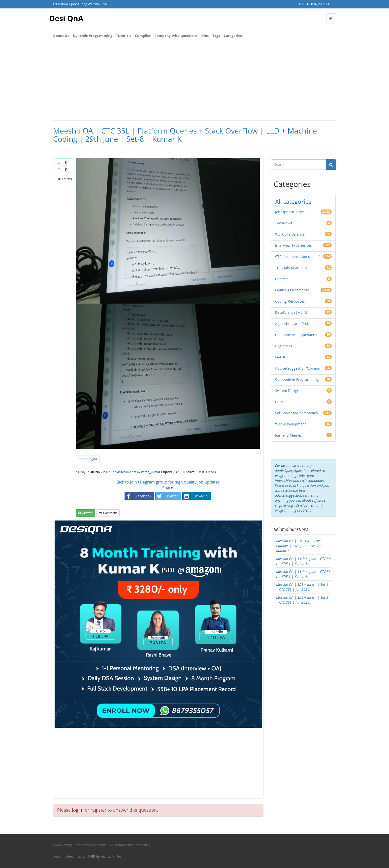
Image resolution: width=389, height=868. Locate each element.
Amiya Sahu (111, 857)
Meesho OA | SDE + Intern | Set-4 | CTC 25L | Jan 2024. (302, 587)
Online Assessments (121, 472)
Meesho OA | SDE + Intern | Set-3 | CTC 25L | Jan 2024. (302, 600)
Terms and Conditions (91, 845)
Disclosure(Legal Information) (131, 845)
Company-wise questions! (176, 36)
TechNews (284, 223)
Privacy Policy (62, 845)
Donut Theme (65, 857)
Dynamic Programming (93, 36)
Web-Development (291, 424)
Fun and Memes (289, 435)
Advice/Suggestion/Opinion (298, 368)
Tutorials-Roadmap (291, 268)
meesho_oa (88, 459)
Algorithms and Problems (296, 324)
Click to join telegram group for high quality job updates (168, 482)
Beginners (284, 346)
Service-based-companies (296, 413)
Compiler (143, 36)
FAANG (281, 357)
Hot (205, 36)
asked (80, 472)
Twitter (167, 496)
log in (78, 810)
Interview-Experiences (293, 245)
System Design (287, 391)
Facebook (138, 496)
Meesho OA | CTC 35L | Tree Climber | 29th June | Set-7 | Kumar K (299, 546)
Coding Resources (290, 301)
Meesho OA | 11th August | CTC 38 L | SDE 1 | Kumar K (303, 561)
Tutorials (124, 36)
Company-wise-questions (296, 335)
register (98, 810)
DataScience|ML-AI (291, 312)
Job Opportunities (290, 212)
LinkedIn (195, 496)
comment (110, 513)
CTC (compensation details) (298, 257)
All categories (293, 201)
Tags (216, 36)
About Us (61, 36)
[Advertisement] (194, 83)
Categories (233, 36)
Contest (281, 279)
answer (87, 513)
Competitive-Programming (297, 379)
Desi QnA (66, 18)
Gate (279, 402)
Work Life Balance (290, 234)
